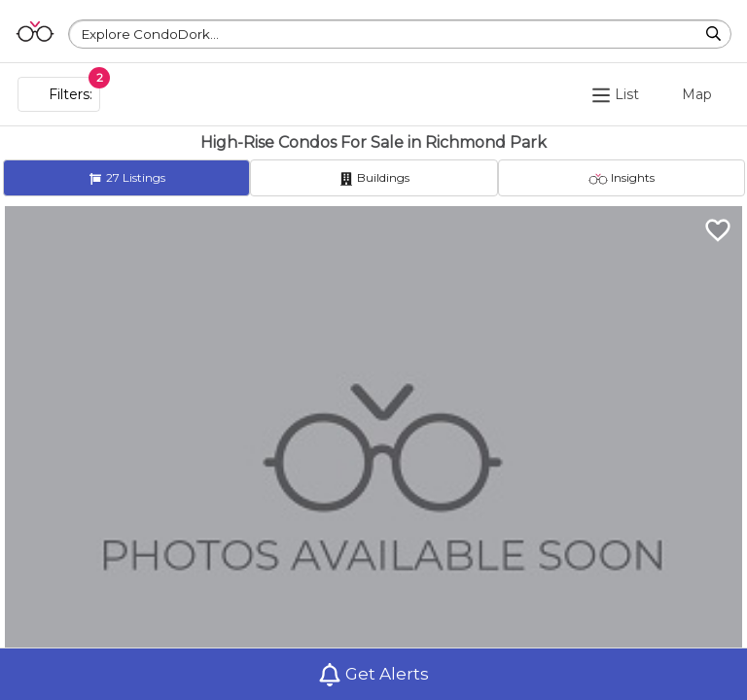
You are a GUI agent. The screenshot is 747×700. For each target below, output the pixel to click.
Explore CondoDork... (150, 34)
